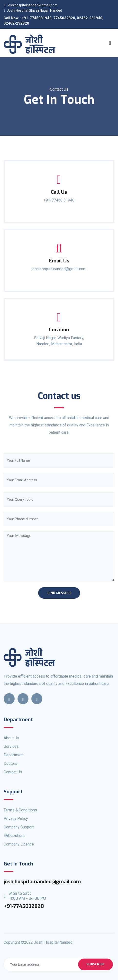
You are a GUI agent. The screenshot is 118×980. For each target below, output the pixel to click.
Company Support (19, 827)
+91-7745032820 (24, 906)
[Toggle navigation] (110, 43)
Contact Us (13, 772)
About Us (11, 738)
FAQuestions (15, 836)
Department (14, 755)
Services (11, 746)
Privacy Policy (16, 819)
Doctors (10, 764)
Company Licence (19, 844)
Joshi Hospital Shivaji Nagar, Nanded (33, 10)
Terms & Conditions (20, 810)
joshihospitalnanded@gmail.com (31, 5)
